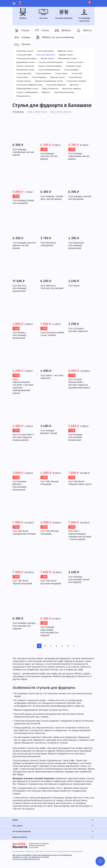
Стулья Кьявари (48, 70)
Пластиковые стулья (43, 59)
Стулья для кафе (83, 51)
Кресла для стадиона (71, 89)
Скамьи (22, 37)
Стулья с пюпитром (73, 62)
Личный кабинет (74, 2)
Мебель (23, 14)
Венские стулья (42, 77)
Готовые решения (64, 14)
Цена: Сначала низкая (37, 108)
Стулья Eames (42, 74)
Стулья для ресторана (66, 55)
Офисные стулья (64, 51)
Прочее (22, 44)
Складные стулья (51, 66)
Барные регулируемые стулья (30, 81)
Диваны (62, 30)
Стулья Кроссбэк (67, 70)
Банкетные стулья (25, 51)
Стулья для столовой (57, 81)
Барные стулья (46, 55)
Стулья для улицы (45, 51)
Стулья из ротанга (52, 62)
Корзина (89, 2)
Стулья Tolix (57, 74)
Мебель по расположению (55, 37)
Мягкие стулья (23, 59)
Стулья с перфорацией (27, 92)
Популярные (18, 108)
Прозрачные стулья (72, 66)
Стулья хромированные (27, 70)
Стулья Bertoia (59, 77)
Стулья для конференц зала (29, 85)
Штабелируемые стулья (27, 89)
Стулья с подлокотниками (28, 66)
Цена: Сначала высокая (61, 108)
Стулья (22, 30)
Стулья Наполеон (24, 74)
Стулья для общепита (55, 85)
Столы (42, 30)
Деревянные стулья (65, 59)
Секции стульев (76, 77)
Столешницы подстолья (84, 15)
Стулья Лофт (71, 74)
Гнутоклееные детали (63, 92)
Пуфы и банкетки (50, 89)
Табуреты (45, 92)
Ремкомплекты (83, 92)
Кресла (84, 30)
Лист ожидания (83, 2)
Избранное (79, 2)
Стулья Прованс (23, 77)
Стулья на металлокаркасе (28, 62)
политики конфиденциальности (26, 859)
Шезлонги (73, 85)
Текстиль (43, 14)
